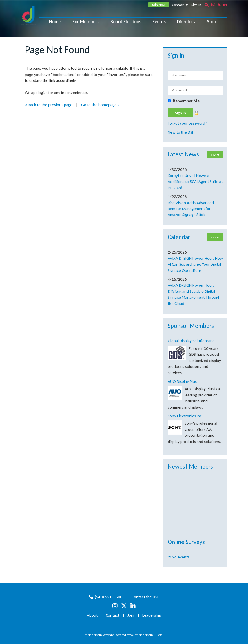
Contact (112, 615)
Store (212, 22)
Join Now (159, 5)
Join (131, 615)
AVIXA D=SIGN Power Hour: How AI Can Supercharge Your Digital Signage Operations (195, 264)
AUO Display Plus (182, 381)
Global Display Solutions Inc (191, 341)
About (92, 615)
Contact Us (180, 5)
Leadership (152, 615)
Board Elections (126, 22)
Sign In (196, 5)
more (215, 154)
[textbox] (207, 5)
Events (159, 22)
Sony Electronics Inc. (185, 416)
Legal (160, 635)
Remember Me (186, 101)
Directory (186, 22)
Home (55, 22)
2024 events (179, 557)
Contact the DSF (145, 597)
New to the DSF (181, 132)
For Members (86, 22)
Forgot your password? (187, 123)
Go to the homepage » (100, 105)
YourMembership (141, 635)
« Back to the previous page (49, 105)
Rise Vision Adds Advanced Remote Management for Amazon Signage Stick (191, 209)
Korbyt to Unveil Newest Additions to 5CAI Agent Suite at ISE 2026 (195, 182)
